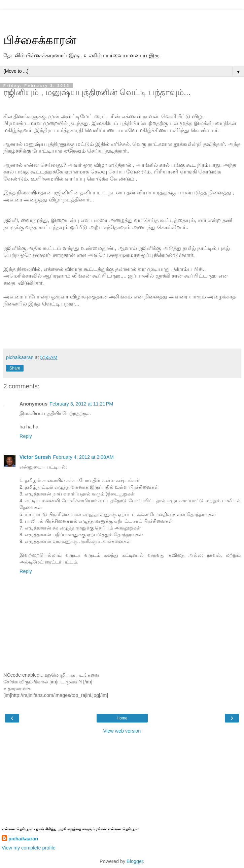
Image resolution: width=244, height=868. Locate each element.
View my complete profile (29, 848)
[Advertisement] (122, 19)
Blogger (135, 861)
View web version (122, 731)
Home (122, 718)
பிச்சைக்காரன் (40, 40)
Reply (26, 436)
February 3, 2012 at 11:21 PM (81, 404)
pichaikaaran (23, 839)
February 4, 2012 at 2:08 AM (83, 457)
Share (15, 368)
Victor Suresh (35, 457)
